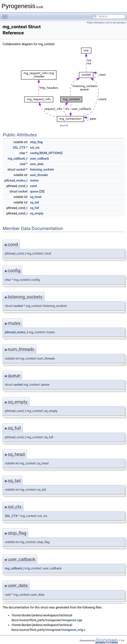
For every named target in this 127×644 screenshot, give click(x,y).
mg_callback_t (18, 159)
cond (33, 186)
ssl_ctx (35, 148)
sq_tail (34, 202)
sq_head (36, 197)
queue (34, 191)
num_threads (39, 175)
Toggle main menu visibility (6, 15)
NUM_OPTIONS (51, 153)
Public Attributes (95, 23)
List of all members (116, 23)
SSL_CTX (19, 148)
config (34, 153)
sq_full (34, 208)
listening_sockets (42, 169)
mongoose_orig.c (74, 630)
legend (64, 125)
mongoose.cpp (72, 620)
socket (21, 169)
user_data (37, 164)
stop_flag (36, 142)
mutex (34, 180)
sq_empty (37, 213)
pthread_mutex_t (16, 180)
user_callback (39, 159)
